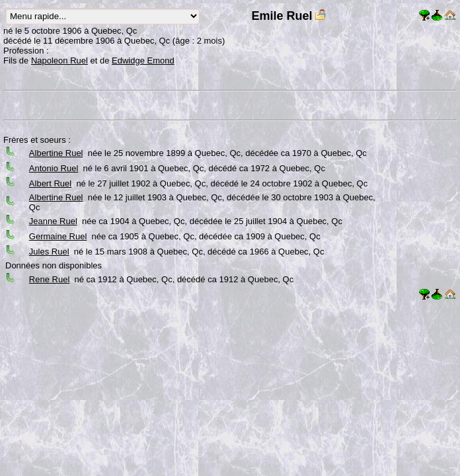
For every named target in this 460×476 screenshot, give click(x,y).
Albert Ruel (50, 183)
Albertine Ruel (56, 153)
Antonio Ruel (54, 168)
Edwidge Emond (143, 60)
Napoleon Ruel (59, 60)
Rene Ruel (49, 279)
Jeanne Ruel (53, 221)
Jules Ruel (49, 252)
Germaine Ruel (58, 236)
